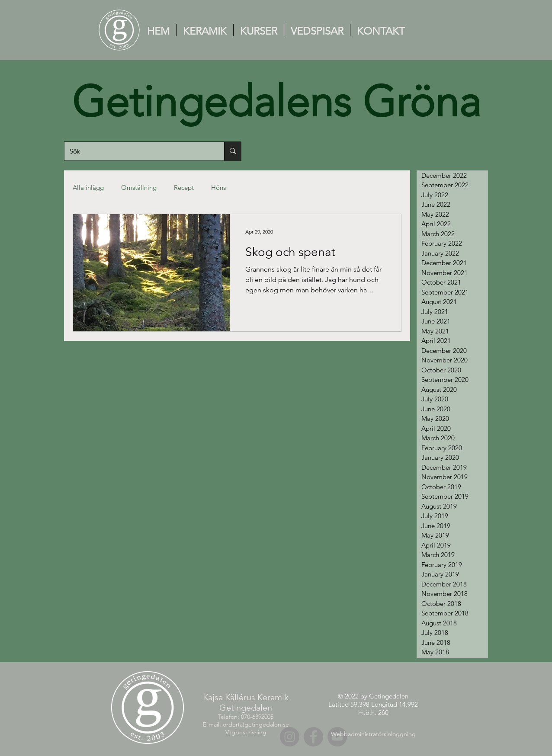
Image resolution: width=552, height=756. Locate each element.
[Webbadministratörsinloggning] (373, 734)
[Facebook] (313, 737)
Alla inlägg (88, 187)
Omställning (139, 187)
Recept (184, 187)
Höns (218, 187)
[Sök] (138, 151)
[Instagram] (290, 737)
